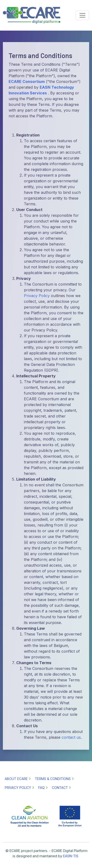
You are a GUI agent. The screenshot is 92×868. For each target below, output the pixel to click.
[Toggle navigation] (82, 15)
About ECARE (16, 779)
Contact (60, 788)
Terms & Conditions (53, 779)
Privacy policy (18, 788)
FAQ (41, 788)
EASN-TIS (71, 856)
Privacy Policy (37, 296)
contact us (71, 737)
